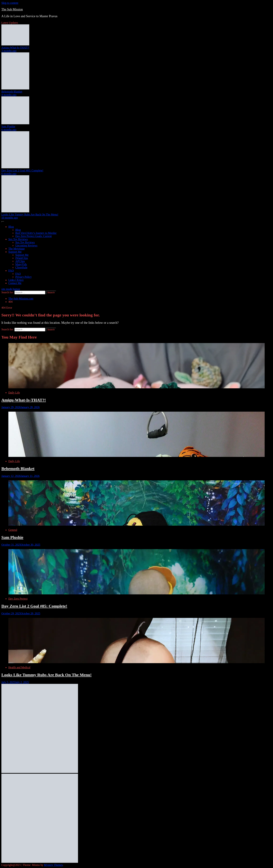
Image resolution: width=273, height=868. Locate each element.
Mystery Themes (53, 865)
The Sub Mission (12, 9)
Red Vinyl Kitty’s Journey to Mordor (36, 233)
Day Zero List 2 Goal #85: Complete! (22, 170)
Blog (11, 227)
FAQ (11, 271)
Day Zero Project (18, 599)
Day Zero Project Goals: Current (34, 236)
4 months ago (9, 95)
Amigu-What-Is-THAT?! (15, 48)
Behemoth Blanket (12, 92)
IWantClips (22, 258)
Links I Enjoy (16, 280)
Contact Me (15, 283)
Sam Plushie (8, 126)
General (13, 530)
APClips (20, 261)
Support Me (15, 252)
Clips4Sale (21, 267)
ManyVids (21, 264)
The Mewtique (17, 249)
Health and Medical (19, 667)
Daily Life (14, 393)
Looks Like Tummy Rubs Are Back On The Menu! (30, 215)
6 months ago (9, 130)
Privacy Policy (24, 277)
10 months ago (10, 218)
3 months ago (9, 51)
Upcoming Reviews (26, 246)
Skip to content (10, 3)
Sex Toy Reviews (18, 239)
